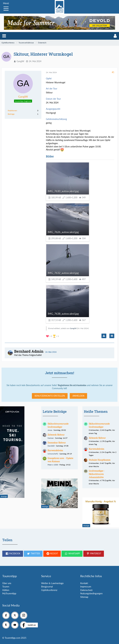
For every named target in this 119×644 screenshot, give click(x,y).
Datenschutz (86, 590)
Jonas (50, 430)
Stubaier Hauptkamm (100, 460)
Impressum (86, 586)
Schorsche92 (53, 454)
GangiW (20, 61)
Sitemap (84, 597)
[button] (4, 36)
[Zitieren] (112, 336)
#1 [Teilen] (113, 72)
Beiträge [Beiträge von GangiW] (11, 114)
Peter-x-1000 (53, 465)
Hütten (6, 590)
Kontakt (84, 583)
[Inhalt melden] (104, 336)
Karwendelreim (55, 450)
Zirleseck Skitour (56, 435)
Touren (6, 586)
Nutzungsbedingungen (91, 593)
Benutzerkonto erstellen (50, 396)
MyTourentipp (9, 593)
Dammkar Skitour (57, 443)
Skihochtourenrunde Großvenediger (58, 425)
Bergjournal (47, 586)
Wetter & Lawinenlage (52, 583)
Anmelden (78, 396)
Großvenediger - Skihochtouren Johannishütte (97, 474)
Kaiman (51, 438)
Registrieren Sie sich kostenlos (72, 385)
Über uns (7, 583)
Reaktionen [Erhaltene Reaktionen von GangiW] (12, 111)
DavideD (51, 446)
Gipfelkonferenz (49, 590)
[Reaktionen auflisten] (53, 336)
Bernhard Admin (29, 351)
